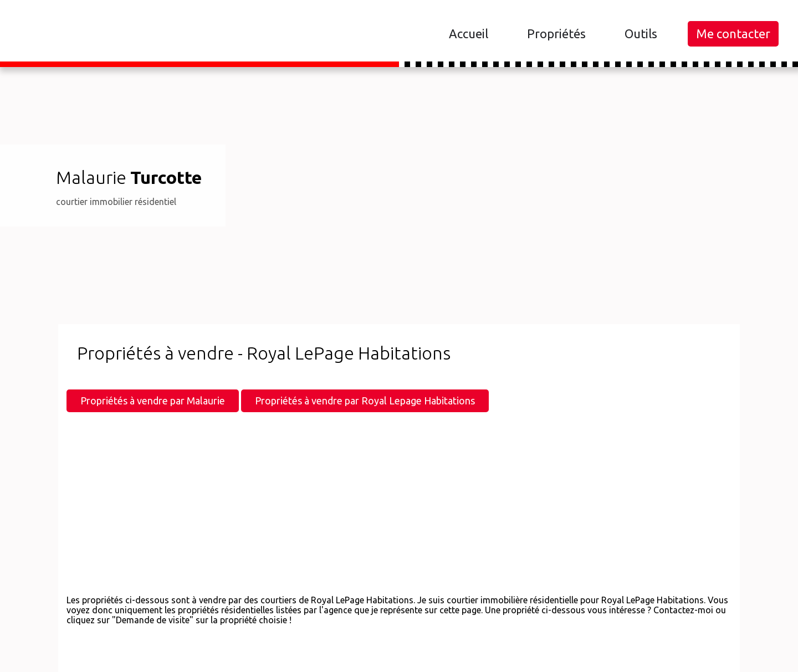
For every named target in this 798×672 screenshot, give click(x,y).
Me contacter (733, 34)
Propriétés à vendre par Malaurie (153, 401)
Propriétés (556, 34)
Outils (641, 34)
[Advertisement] (399, 509)
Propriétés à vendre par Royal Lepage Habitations (365, 401)
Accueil (469, 34)
